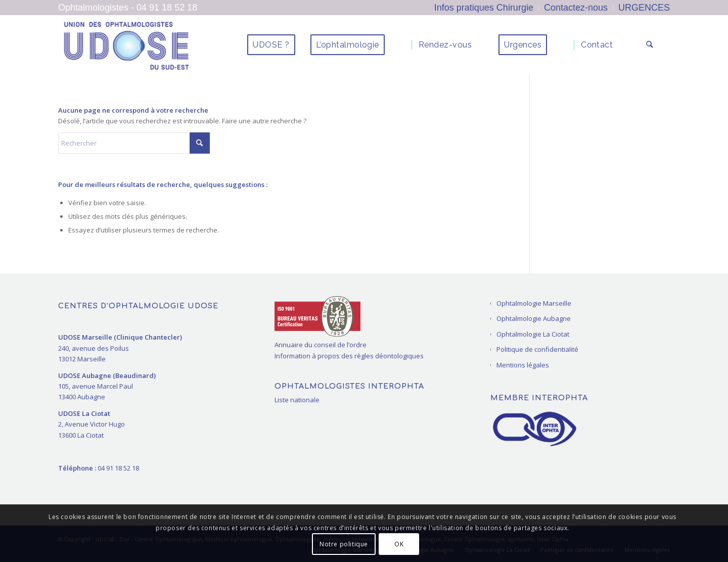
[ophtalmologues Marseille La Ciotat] (126, 45)
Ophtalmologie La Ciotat (533, 334)
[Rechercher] (650, 45)
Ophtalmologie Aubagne (534, 318)
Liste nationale (297, 400)
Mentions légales (523, 365)
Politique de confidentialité (537, 349)
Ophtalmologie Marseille (534, 303)
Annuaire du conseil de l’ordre (321, 345)
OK (399, 544)
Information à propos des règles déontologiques (349, 356)
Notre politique (344, 544)
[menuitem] (484, 8)
